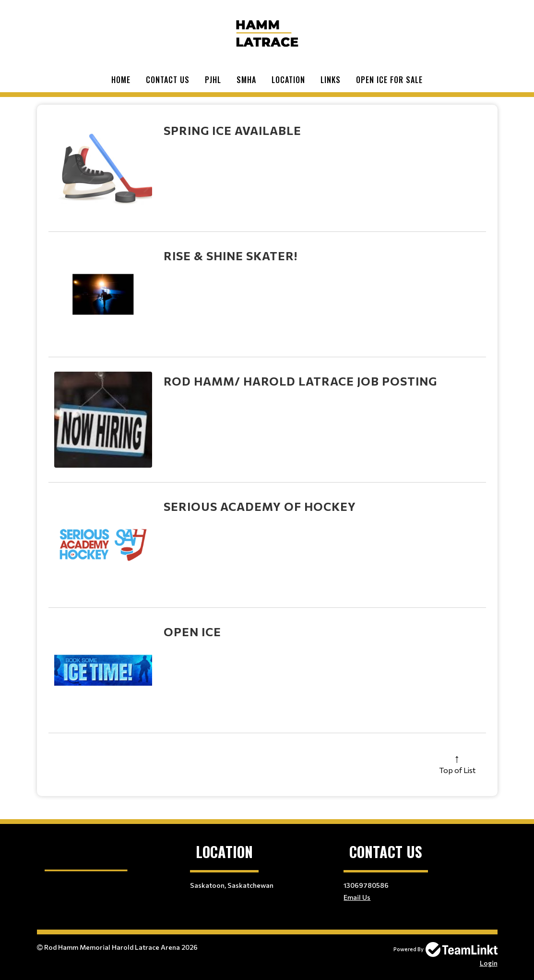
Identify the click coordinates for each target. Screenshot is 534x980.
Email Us (357, 897)
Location (288, 80)
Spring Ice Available (232, 130)
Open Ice (192, 632)
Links (331, 80)
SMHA (246, 80)
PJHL (213, 80)
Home (121, 80)
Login (489, 963)
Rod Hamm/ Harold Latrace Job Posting (300, 381)
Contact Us (168, 80)
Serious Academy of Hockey (260, 506)
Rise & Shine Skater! (231, 256)
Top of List (457, 770)
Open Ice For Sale (389, 80)
